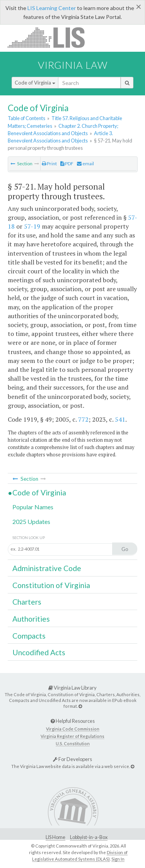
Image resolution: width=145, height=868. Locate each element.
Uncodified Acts (39, 652)
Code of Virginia (35, 83)
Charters (27, 602)
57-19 (32, 226)
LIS (50, 37)
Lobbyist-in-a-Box (89, 837)
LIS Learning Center (52, 8)
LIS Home (55, 837)
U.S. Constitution (73, 743)
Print (49, 164)
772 (83, 419)
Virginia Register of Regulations (72, 736)
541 (120, 419)
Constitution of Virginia (51, 585)
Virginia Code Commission (73, 729)
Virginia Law (73, 65)
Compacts (29, 636)
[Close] (139, 7)
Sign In (118, 859)
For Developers (72, 759)
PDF (67, 164)
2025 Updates (31, 521)
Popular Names (33, 507)
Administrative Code (47, 568)
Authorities (31, 619)
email (85, 164)
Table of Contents (26, 118)
